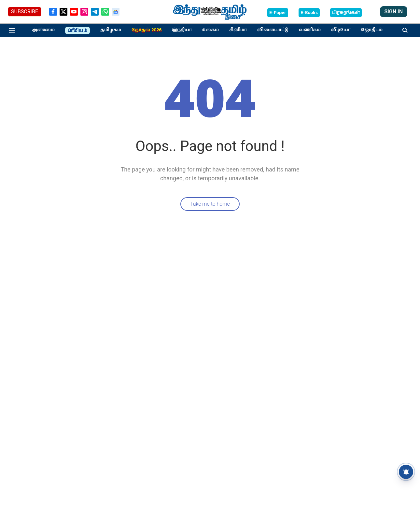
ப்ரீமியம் (77, 31)
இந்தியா (182, 30)
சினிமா (238, 30)
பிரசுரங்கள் (346, 13)
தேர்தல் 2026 (147, 30)
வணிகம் (310, 30)
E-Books (309, 13)
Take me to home (210, 204)
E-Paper (278, 13)
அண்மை (43, 30)
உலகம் (210, 30)
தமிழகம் (111, 30)
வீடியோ (341, 30)
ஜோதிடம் (372, 30)
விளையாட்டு (273, 30)
